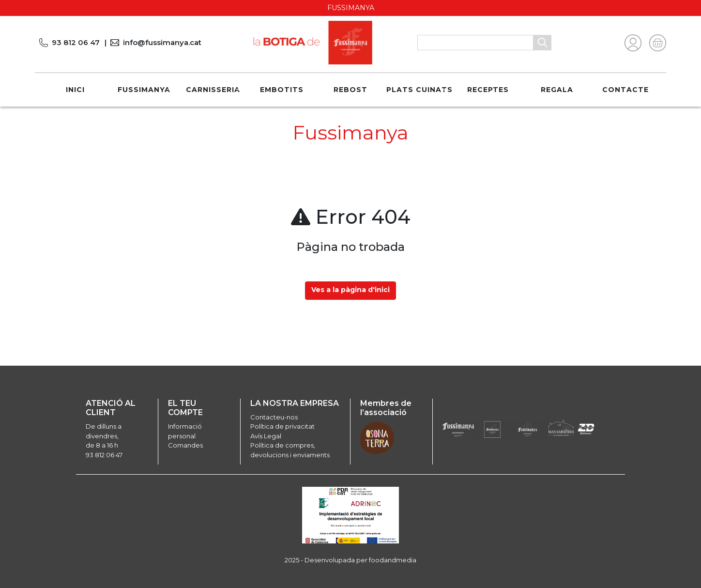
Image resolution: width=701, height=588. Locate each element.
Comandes (185, 445)
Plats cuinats (419, 90)
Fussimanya (144, 90)
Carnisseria (213, 90)
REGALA (557, 90)
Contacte (625, 90)
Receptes (488, 90)
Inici (75, 90)
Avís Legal (266, 436)
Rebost (350, 90)
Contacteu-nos (274, 417)
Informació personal (185, 431)
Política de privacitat (282, 426)
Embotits (282, 90)
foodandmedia (393, 560)
